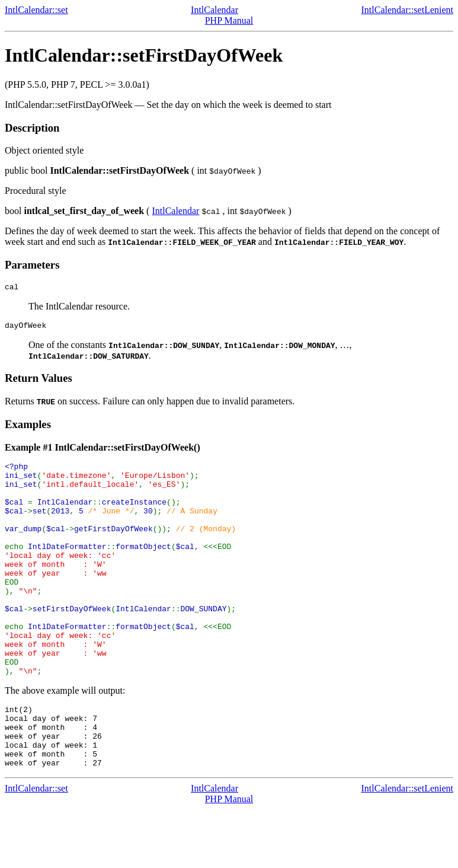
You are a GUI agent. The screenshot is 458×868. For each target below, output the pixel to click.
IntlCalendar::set (36, 10)
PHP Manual (229, 20)
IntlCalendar (214, 10)
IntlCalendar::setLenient (408, 10)
